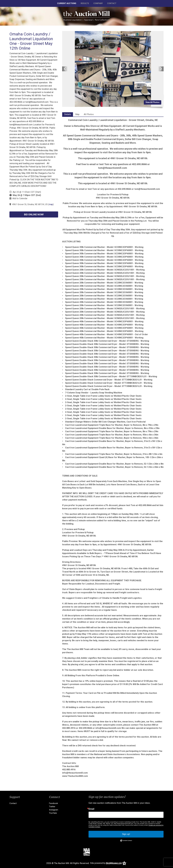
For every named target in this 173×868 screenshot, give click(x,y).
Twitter (52, 807)
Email (91, 809)
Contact (112, 3)
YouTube (53, 813)
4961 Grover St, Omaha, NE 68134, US (30, 204)
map (51, 204)
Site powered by (108, 863)
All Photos (89, 114)
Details (68, 114)
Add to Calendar (20, 198)
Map (77, 114)
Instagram (54, 810)
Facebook (53, 803)
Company (98, 3)
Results (85, 3)
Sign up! (126, 834)
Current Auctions (67, 3)
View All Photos (153, 102)
